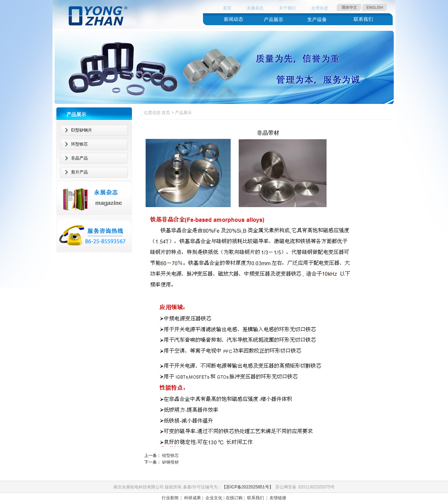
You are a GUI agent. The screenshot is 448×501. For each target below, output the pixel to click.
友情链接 (278, 498)
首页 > (168, 113)
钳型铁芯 (170, 456)
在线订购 (234, 498)
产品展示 (183, 113)
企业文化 (214, 498)
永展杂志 (255, 8)
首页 (227, 8)
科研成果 (192, 498)
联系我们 (255, 498)
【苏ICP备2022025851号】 (248, 487)
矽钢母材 (170, 462)
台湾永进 (320, 8)
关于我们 (287, 8)
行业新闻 (170, 498)
